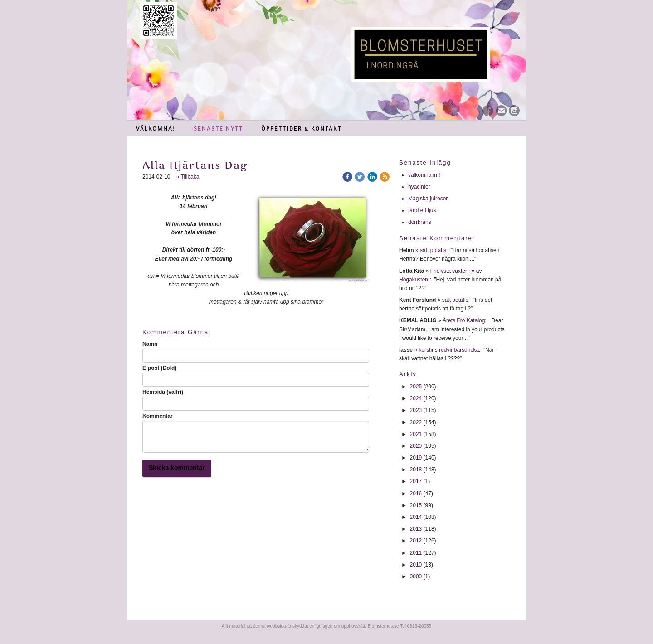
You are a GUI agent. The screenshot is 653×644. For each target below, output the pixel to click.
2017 (416, 481)
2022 (416, 422)
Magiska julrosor (428, 199)
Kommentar (158, 416)
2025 (416, 387)
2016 (416, 494)
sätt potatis (433, 250)
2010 (416, 565)
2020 (416, 446)
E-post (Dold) (159, 368)
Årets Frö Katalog (464, 320)
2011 (416, 553)
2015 (416, 505)
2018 (416, 470)
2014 (416, 517)
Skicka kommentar (177, 468)
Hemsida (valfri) (163, 392)
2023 (416, 410)
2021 (416, 434)
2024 (416, 398)
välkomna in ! (424, 175)
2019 (416, 458)
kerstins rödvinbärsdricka (449, 350)
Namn (150, 344)
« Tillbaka (188, 177)
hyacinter (420, 187)
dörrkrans (420, 222)
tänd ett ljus (423, 210)
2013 (416, 529)
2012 (416, 541)
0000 (416, 576)
